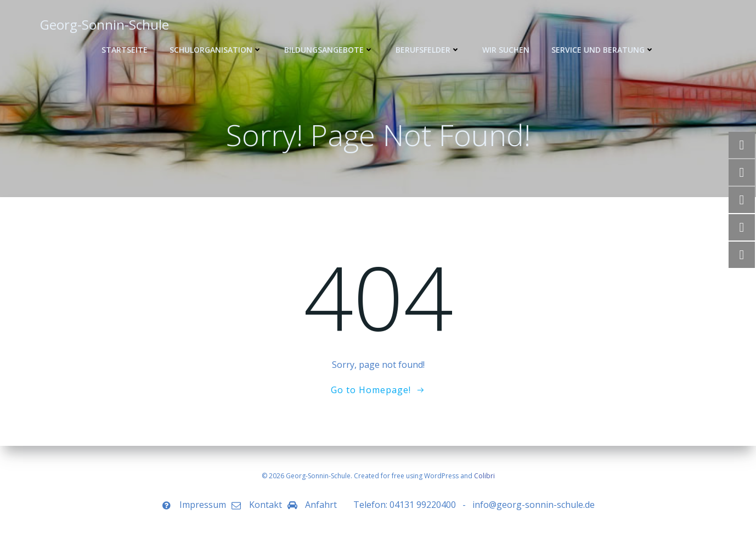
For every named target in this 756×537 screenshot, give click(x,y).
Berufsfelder (428, 50)
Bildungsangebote (329, 50)
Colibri (484, 476)
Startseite (125, 50)
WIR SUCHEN (506, 50)
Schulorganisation (216, 50)
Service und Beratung (603, 50)
